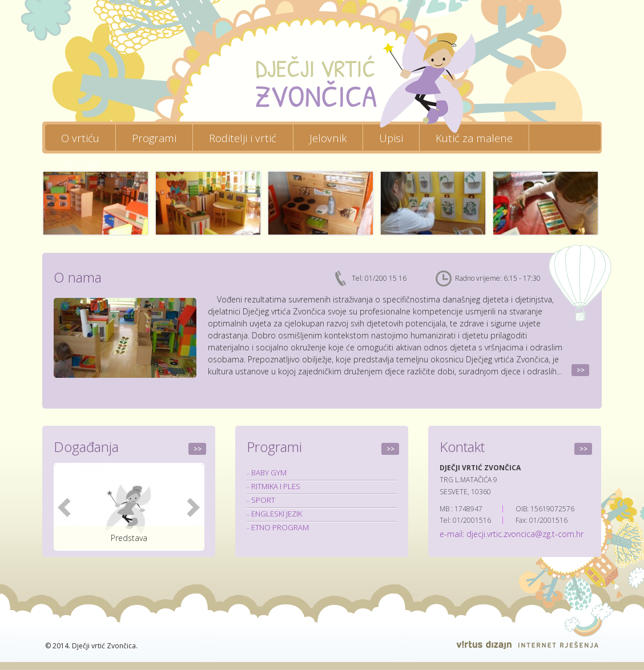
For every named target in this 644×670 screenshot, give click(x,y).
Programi (154, 137)
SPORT (263, 500)
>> (581, 370)
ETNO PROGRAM (280, 527)
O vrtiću (80, 137)
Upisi (391, 137)
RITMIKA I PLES (276, 486)
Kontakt (82, 164)
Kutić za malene (474, 137)
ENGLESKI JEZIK (277, 514)
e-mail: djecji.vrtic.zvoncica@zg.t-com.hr (512, 534)
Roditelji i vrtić (243, 137)
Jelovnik (328, 137)
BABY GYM (269, 473)
